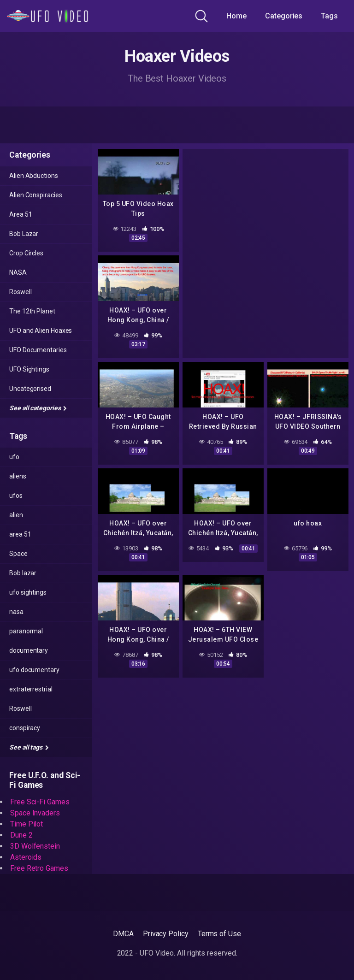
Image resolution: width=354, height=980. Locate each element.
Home (236, 16)
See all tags (29, 747)
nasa (16, 612)
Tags (329, 16)
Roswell (20, 292)
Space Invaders (35, 813)
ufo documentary (34, 670)
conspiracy (25, 728)
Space (18, 554)
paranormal (26, 631)
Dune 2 (21, 835)
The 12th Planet (32, 311)
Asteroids (26, 857)
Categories (284, 16)
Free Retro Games (39, 868)
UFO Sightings (29, 369)
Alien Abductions (34, 176)
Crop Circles (26, 253)
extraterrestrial (31, 689)
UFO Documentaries (38, 350)
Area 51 (21, 214)
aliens (18, 476)
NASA (18, 272)
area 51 (20, 534)
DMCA (123, 934)
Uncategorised (30, 389)
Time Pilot (27, 824)
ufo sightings (28, 592)
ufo (14, 457)
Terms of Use (219, 934)
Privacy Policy (166, 934)
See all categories (38, 408)
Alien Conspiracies (36, 195)
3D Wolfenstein (35, 846)
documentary (29, 650)
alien (16, 515)
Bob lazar (23, 573)
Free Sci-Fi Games (40, 802)
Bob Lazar (24, 234)
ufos (16, 496)
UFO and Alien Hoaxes (41, 331)
